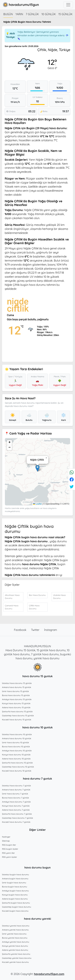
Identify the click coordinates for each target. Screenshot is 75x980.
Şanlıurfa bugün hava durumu (16, 903)
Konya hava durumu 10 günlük (16, 755)
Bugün (8, 14)
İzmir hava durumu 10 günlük (16, 742)
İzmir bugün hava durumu (14, 883)
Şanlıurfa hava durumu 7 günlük (17, 814)
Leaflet (37, 504)
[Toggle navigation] (68, 5)
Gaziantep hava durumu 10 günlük (18, 767)
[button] (37, 468)
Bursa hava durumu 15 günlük (16, 695)
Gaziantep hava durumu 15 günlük (18, 716)
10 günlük (49, 14)
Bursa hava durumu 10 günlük (16, 746)
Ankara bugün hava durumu (15, 879)
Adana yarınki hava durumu (15, 950)
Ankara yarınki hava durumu (15, 930)
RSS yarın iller (8, 853)
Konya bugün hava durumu (15, 895)
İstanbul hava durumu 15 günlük (17, 683)
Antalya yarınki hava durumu (16, 942)
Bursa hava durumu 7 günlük (16, 798)
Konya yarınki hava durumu (15, 946)
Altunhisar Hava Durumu (12, 597)
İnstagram (51, 630)
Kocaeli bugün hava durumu (15, 911)
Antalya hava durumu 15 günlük (17, 699)
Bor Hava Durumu (37, 595)
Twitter (36, 630)
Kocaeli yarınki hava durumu (15, 962)
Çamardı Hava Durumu (12, 607)
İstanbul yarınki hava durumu (16, 926)
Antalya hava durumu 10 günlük (17, 751)
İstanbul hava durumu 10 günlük (17, 734)
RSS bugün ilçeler (10, 849)
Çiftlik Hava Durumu (34, 607)
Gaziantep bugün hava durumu (17, 907)
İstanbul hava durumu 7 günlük (16, 786)
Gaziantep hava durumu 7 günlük (18, 818)
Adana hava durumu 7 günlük (16, 810)
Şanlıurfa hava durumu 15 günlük (17, 711)
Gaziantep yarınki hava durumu (17, 958)
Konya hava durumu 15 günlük (16, 703)
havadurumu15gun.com (49, 974)
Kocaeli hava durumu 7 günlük (16, 822)
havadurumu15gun (20, 5)
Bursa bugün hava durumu (14, 887)
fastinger (6, 837)
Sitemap (6, 841)
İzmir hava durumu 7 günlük (15, 794)
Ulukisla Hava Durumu (59, 597)
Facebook (21, 630)
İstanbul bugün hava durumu (16, 874)
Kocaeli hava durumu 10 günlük (17, 771)
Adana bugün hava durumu (15, 899)
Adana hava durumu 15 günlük (16, 707)
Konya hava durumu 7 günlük (16, 806)
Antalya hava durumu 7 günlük (16, 802)
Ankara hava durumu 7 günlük (16, 790)
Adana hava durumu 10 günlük (16, 759)
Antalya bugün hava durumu (15, 891)
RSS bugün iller (9, 845)
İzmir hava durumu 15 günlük (15, 691)
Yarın (19, 14)
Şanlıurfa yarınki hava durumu (16, 954)
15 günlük (66, 14)
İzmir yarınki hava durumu (14, 934)
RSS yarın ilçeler (10, 857)
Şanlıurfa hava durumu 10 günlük (17, 763)
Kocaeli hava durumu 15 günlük (17, 720)
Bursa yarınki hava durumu (15, 938)
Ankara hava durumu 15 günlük (17, 687)
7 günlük (32, 14)
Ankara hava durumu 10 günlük (17, 738)
